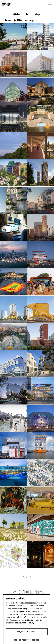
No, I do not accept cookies (27, 640)
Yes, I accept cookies (27, 632)
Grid (17, 14)
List (27, 14)
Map (37, 14)
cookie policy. (29, 623)
